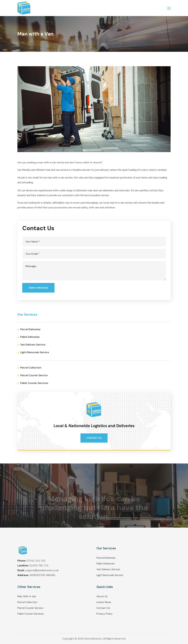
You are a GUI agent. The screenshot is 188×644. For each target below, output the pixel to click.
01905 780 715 (39, 566)
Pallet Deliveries (106, 564)
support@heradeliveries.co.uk (42, 570)
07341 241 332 (36, 561)
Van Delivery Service (108, 569)
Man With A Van (27, 596)
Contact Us (103, 608)
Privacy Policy (104, 614)
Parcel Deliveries (106, 558)
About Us (102, 596)
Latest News (104, 602)
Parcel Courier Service (30, 608)
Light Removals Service (110, 575)
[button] (94, 438)
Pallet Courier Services (31, 614)
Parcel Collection (27, 602)
